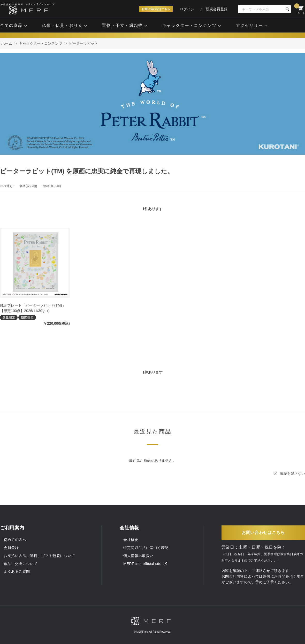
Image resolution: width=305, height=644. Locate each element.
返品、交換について (21, 564)
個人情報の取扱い (138, 556)
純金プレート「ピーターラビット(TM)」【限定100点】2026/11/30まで (33, 308)
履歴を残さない (292, 474)
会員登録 (11, 548)
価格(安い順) (28, 186)
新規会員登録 (217, 9)
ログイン (187, 9)
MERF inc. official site (145, 564)
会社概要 (131, 540)
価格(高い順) (52, 186)
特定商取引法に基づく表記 (146, 548)
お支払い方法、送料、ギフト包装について (39, 556)
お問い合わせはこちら (156, 9)
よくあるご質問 (17, 571)
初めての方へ (15, 540)
